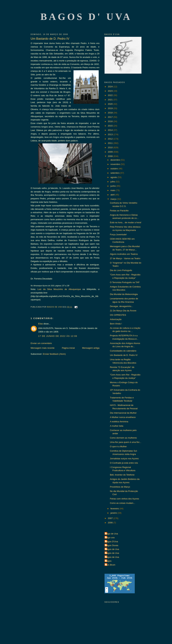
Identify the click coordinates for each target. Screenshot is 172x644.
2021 (111, 100)
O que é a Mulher (118, 446)
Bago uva (110, 538)
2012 (111, 139)
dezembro (116, 160)
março (114, 199)
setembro (115, 173)
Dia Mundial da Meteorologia (124, 294)
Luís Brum (110, 565)
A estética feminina (119, 422)
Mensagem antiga (91, 348)
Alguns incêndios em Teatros (124, 254)
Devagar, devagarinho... (121, 306)
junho (113, 186)
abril (113, 195)
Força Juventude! (118, 234)
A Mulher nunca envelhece (123, 417)
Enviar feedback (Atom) (54, 354)
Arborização (116, 319)
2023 (111, 91)
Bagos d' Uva (86, 17)
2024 (111, 87)
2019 (111, 108)
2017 (111, 117)
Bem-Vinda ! (116, 324)
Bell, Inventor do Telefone (122, 475)
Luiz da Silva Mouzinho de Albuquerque (59, 289)
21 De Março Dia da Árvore (123, 311)
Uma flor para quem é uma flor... (126, 442)
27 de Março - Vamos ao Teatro (125, 258)
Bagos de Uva (112, 549)
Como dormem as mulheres (123, 438)
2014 (111, 130)
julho (113, 182)
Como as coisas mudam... (122, 503)
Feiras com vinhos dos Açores (124, 499)
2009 (111, 152)
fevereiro (115, 509)
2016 (111, 121)
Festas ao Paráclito (119, 211)
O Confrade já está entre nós (124, 463)
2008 (111, 156)
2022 (111, 95)
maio (113, 190)
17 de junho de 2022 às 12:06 (58, 336)
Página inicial (68, 348)
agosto (114, 177)
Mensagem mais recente (43, 348)
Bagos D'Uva (112, 542)
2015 (111, 126)
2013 (111, 134)
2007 (111, 518)
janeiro (114, 513)
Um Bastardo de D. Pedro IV (124, 355)
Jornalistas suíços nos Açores (124, 459)
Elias (41, 324)
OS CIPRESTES (118, 315)
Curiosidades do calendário (123, 351)
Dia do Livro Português (121, 270)
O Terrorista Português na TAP (125, 282)
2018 (111, 113)
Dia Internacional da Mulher (123, 413)
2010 (111, 147)
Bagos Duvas (112, 545)
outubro (114, 169)
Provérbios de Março (120, 487)
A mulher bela (117, 426)
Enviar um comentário (41, 343)
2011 (111, 143)
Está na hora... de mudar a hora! (126, 222)
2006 (111, 523)
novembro (116, 164)
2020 (111, 104)
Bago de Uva (112, 534)
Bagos (108, 561)
